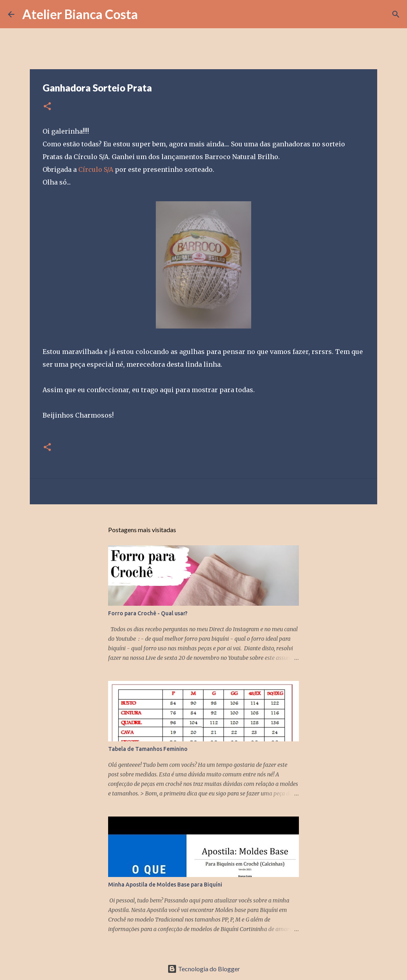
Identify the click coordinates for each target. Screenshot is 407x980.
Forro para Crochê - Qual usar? (148, 613)
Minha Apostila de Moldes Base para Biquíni (165, 885)
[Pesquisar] (149, 14)
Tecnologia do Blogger (204, 969)
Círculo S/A (96, 169)
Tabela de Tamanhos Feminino (148, 749)
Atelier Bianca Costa (80, 14)
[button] (47, 107)
